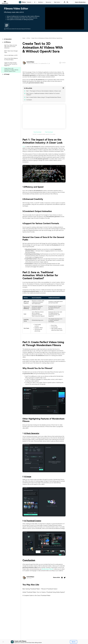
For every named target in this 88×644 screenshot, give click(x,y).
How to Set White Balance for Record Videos (11, 59)
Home (24, 38)
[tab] (11, 39)
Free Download (37, 132)
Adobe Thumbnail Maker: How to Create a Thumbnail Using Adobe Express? (44, 592)
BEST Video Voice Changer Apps (11, 52)
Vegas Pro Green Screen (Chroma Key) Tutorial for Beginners (11, 64)
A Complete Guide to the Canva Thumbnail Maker (36, 595)
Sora (24, 147)
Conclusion (29, 100)
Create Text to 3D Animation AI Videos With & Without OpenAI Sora (11, 70)
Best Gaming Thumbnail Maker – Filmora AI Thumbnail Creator (40, 589)
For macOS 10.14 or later (50, 134)
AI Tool (28, 38)
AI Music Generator (32, 433)
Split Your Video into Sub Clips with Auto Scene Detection (11, 47)
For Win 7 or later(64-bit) (38, 134)
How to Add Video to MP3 (11, 55)
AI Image (28, 477)
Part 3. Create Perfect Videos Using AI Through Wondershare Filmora (44, 97)
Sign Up (74, 642)
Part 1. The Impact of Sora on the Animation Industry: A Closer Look (44, 91)
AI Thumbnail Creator (33, 521)
